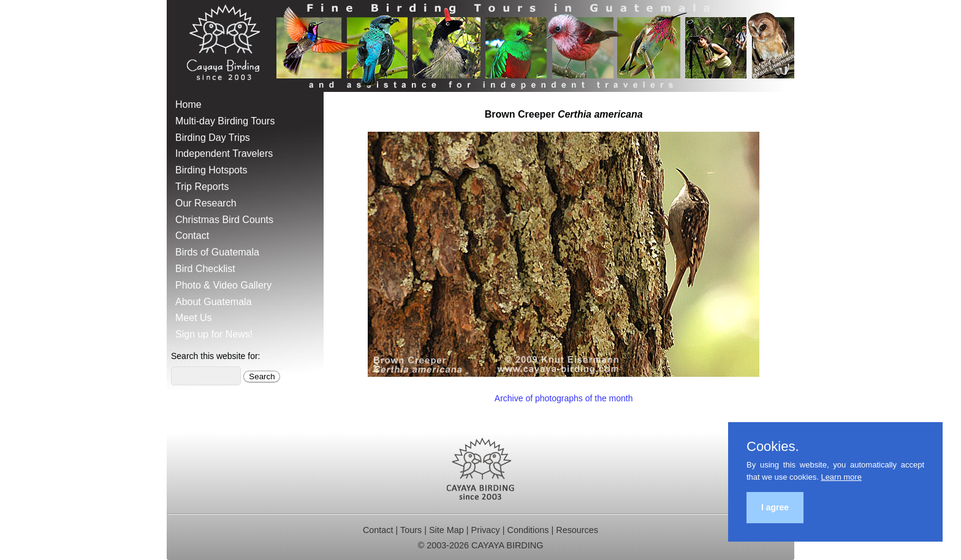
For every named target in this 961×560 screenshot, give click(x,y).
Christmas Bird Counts (224, 220)
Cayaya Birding (228, 46)
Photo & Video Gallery (223, 285)
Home (188, 104)
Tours (411, 530)
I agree (775, 507)
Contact (192, 236)
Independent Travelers (224, 153)
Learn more (841, 477)
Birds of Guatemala (217, 252)
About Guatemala (214, 302)
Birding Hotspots (211, 170)
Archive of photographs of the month (564, 398)
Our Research (206, 203)
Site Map (446, 530)
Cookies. (773, 447)
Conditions (528, 530)
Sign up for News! (214, 334)
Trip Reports (202, 187)
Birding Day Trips (213, 138)
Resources (577, 530)
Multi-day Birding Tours (225, 121)
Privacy (486, 530)
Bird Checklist (205, 269)
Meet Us (194, 318)
